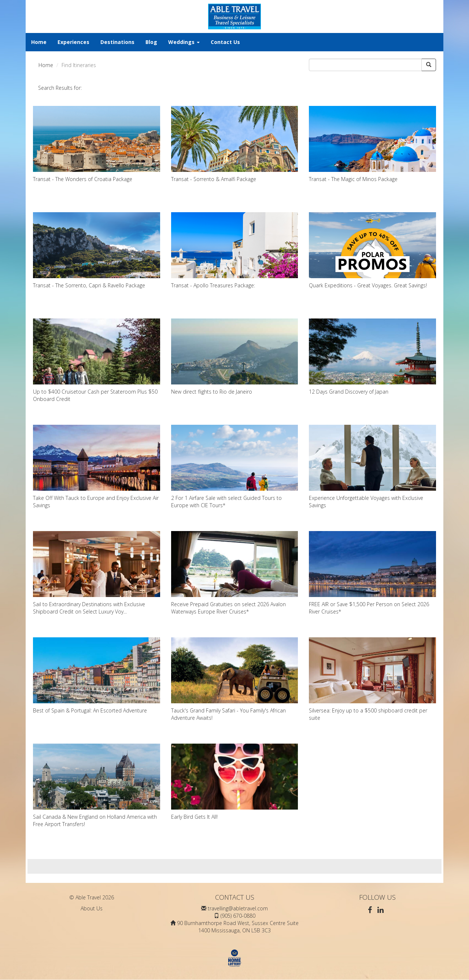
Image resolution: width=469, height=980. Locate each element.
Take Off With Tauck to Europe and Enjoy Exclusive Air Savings (97, 467)
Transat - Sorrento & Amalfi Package (235, 144)
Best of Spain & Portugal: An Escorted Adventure (97, 676)
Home (39, 42)
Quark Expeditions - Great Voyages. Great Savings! (372, 250)
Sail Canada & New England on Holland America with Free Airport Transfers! (97, 786)
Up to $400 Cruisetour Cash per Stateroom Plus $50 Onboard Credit (97, 360)
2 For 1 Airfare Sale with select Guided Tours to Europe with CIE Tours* (235, 467)
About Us (92, 908)
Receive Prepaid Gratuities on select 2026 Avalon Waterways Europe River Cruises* (235, 573)
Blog (151, 42)
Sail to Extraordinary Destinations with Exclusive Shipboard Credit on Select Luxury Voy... (97, 573)
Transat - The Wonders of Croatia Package (97, 144)
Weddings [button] (184, 42)
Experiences (73, 42)
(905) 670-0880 (238, 916)
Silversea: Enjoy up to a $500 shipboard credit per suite (372, 679)
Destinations (117, 42)
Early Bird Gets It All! (235, 782)
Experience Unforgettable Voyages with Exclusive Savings (372, 467)
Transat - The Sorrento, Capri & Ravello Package (97, 250)
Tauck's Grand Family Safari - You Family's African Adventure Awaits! (235, 679)
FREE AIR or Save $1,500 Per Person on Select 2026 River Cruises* (372, 573)
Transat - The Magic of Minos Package (372, 144)
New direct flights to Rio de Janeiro (235, 357)
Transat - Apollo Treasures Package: (235, 250)
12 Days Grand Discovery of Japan (372, 357)
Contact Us (225, 42)
